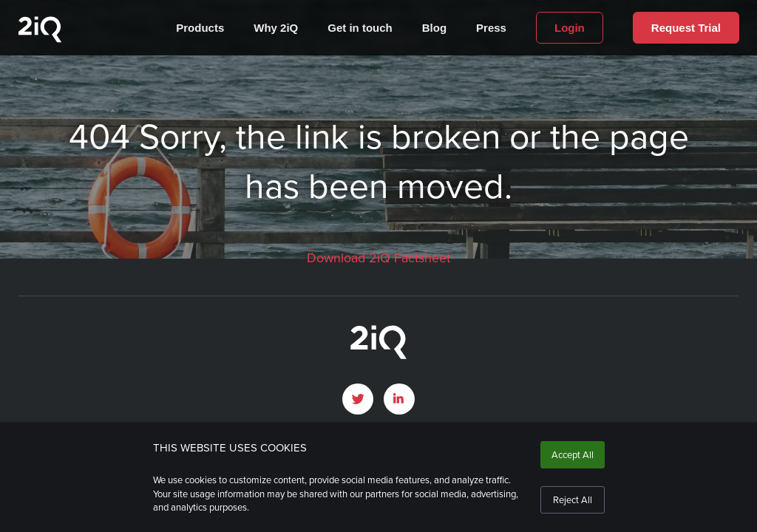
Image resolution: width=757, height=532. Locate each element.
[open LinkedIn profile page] (399, 399)
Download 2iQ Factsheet (378, 258)
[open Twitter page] (358, 399)
